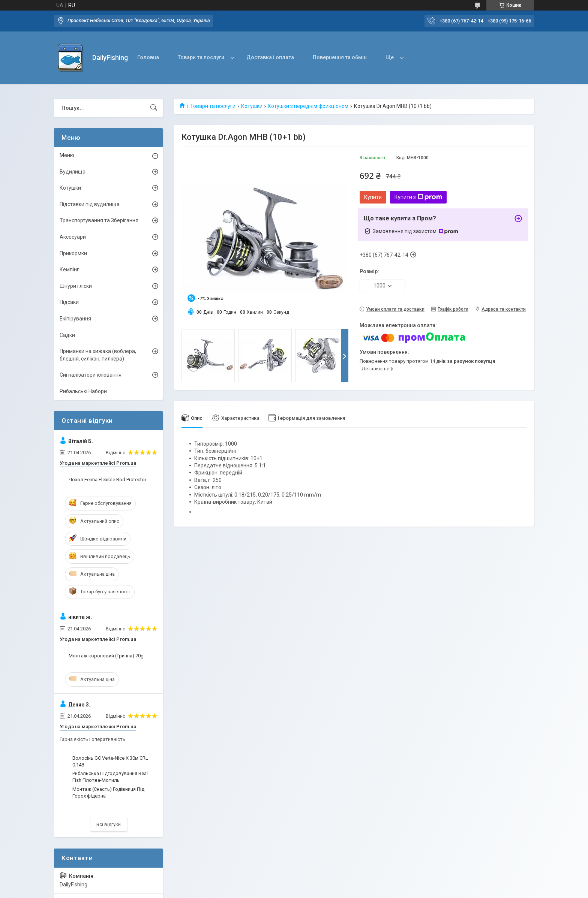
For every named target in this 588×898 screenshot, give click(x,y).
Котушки (252, 106)
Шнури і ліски (76, 286)
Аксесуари (73, 237)
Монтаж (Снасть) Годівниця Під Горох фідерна (108, 792)
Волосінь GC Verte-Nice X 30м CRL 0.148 (110, 761)
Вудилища (73, 172)
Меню (67, 155)
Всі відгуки (109, 824)
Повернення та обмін (340, 57)
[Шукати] (154, 108)
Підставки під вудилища (90, 204)
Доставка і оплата (270, 57)
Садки (67, 335)
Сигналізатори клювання (91, 375)
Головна (148, 57)
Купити (373, 197)
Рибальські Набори (83, 391)
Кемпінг (69, 269)
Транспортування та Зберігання (99, 220)
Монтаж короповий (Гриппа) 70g (106, 656)
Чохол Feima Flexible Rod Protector (107, 480)
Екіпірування (75, 319)
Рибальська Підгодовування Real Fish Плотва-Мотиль (110, 777)
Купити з (418, 197)
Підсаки (69, 302)
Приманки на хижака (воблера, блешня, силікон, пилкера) (98, 355)
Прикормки (73, 253)
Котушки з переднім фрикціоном (308, 106)
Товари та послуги (201, 57)
